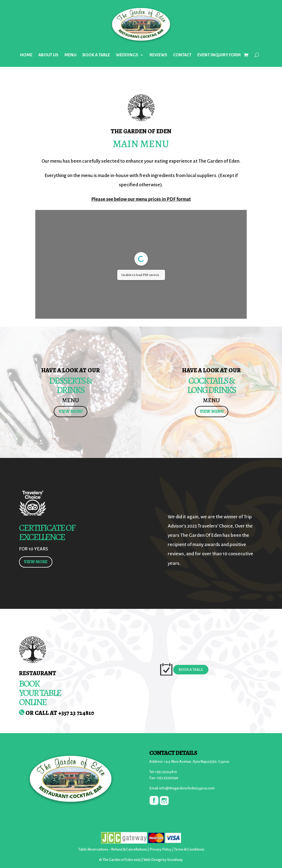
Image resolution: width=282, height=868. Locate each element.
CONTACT (182, 55)
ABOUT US (48, 55)
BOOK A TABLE (96, 55)
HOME (26, 55)
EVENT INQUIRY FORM (219, 55)
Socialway (175, 860)
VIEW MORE (36, 562)
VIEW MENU (71, 411)
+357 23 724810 (76, 713)
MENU (70, 55)
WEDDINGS (127, 55)
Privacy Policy (161, 849)
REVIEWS (158, 55)
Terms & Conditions (189, 849)
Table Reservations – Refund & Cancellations (113, 849)
